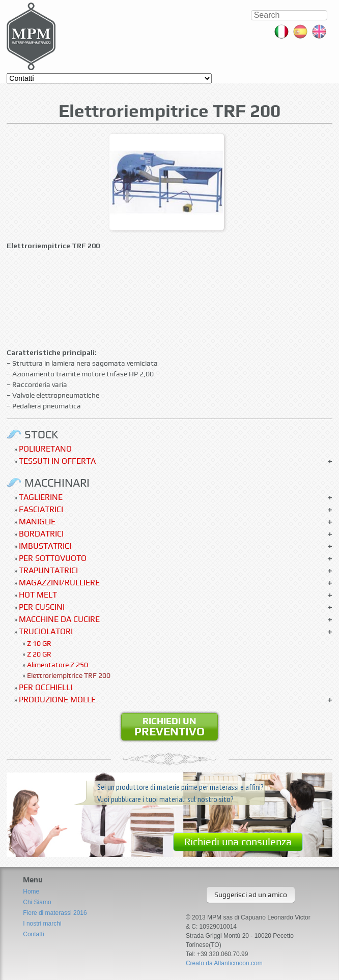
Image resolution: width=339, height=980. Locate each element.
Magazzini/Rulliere (59, 583)
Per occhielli (46, 687)
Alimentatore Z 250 (58, 665)
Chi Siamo (37, 902)
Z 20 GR (39, 654)
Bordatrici (41, 534)
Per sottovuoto (53, 558)
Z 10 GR (39, 643)
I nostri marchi (42, 924)
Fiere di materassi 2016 (55, 913)
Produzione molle (57, 700)
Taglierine (41, 497)
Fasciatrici (41, 509)
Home (31, 892)
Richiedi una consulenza (238, 842)
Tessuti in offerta (57, 461)
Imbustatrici (45, 546)
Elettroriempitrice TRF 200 (69, 675)
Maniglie (37, 522)
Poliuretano (45, 449)
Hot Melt (38, 595)
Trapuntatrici (48, 570)
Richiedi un (169, 727)
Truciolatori (46, 631)
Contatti (33, 934)
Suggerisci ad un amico (251, 895)
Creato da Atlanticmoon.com (224, 963)
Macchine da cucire (59, 619)
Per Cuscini (42, 607)
